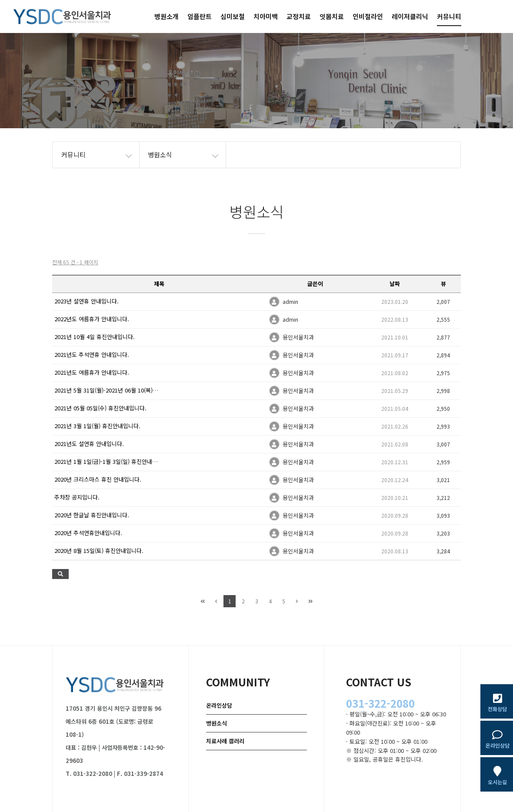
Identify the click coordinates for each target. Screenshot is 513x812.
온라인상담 (219, 705)
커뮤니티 (449, 16)
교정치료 (299, 16)
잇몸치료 (332, 16)
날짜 (395, 284)
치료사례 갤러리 (225, 741)
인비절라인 (368, 16)
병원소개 (167, 16)
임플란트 (200, 16)
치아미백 (266, 16)
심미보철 (233, 16)
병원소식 (217, 723)
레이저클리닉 (410, 16)
